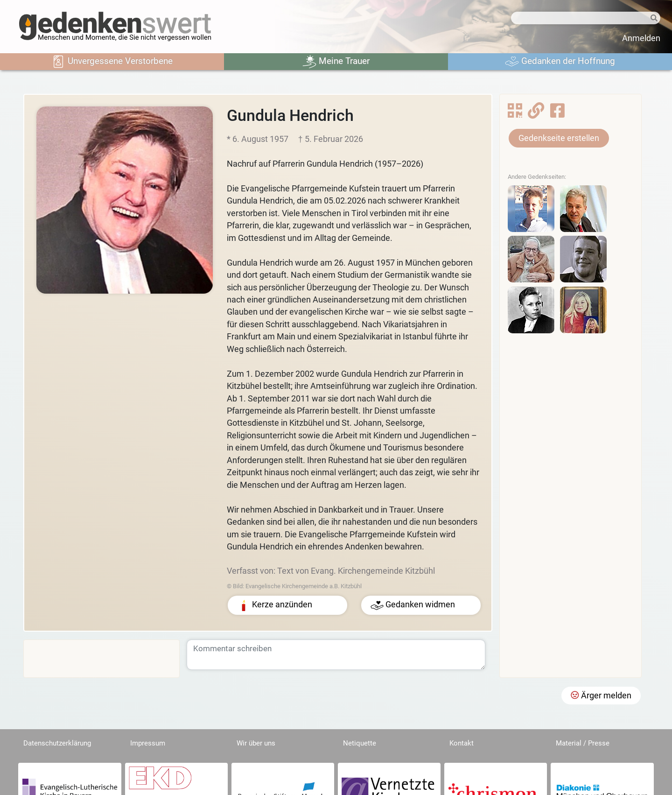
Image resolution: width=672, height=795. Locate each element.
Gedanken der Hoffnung (560, 62)
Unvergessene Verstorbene (112, 62)
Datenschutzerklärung (57, 743)
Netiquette (360, 743)
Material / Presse (583, 743)
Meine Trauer (336, 62)
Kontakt (462, 743)
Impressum (148, 743)
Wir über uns (256, 743)
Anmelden (641, 38)
